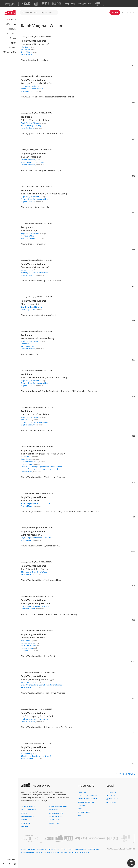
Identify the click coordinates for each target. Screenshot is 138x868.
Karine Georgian (27, 648)
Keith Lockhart (27, 91)
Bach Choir (25, 344)
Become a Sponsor (86, 802)
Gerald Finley (26, 457)
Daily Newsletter (28, 810)
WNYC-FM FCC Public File (46, 853)
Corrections (93, 849)
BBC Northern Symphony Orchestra (35, 606)
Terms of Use (54, 849)
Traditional (27, 117)
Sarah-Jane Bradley (28, 646)
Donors (81, 806)
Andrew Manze (27, 506)
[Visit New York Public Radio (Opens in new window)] (29, 838)
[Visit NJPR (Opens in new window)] (57, 4)
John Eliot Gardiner (28, 238)
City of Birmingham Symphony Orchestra (37, 756)
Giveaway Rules (27, 853)
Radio (13, 20)
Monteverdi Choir (28, 236)
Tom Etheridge (27, 420)
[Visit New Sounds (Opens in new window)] (85, 4)
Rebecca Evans (27, 464)
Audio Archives (56, 817)
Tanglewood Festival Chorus (32, 89)
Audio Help (54, 820)
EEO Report (62, 853)
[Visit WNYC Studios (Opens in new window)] (46, 4)
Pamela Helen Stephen (30, 462)
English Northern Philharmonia (33, 307)
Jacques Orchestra (28, 346)
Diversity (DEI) (84, 812)
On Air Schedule (28, 806)
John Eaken (25, 47)
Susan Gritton (26, 459)
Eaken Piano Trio (27, 54)
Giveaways (25, 823)
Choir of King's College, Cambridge (34, 199)
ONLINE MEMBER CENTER (87, 799)
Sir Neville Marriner (28, 275)
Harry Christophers (28, 128)
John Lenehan (26, 641)
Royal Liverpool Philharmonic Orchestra (36, 503)
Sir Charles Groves (28, 609)
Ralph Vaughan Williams (33, 41)
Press (80, 816)
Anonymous (27, 227)
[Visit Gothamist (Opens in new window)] (36, 4)
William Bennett (27, 270)
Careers (81, 809)
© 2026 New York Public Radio (34, 849)
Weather (25, 827)
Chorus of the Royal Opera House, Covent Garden (40, 469)
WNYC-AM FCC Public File (79, 853)
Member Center (128, 12)
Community (26, 820)
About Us (82, 792)
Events (24, 813)
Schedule (12, 29)
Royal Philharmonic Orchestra (32, 162)
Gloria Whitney (27, 52)
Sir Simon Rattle (27, 758)
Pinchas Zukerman (28, 160)
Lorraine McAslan (28, 643)
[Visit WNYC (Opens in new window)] (26, 4)
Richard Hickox (27, 472)
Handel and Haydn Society (31, 125)
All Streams (11, 24)
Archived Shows (56, 813)
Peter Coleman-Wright (29, 682)
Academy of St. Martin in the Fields (34, 273)
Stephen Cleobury (28, 202)
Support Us (9, 52)
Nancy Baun (26, 49)
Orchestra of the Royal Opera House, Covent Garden (41, 467)
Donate (115, 12)
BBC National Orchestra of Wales (34, 572)
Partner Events (28, 817)
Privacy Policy (67, 849)
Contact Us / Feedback (88, 795)
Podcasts (54, 810)
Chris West (25, 651)
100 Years (11, 33)
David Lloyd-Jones (28, 309)
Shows (13, 38)
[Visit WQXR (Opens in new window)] (69, 4)
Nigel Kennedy (26, 753)
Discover (12, 47)
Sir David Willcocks (28, 349)
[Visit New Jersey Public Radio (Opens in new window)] (113, 838)
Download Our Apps (58, 806)
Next (131, 774)
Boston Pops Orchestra (30, 86)
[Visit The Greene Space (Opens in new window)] (98, 4)
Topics (13, 43)
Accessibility (81, 849)
